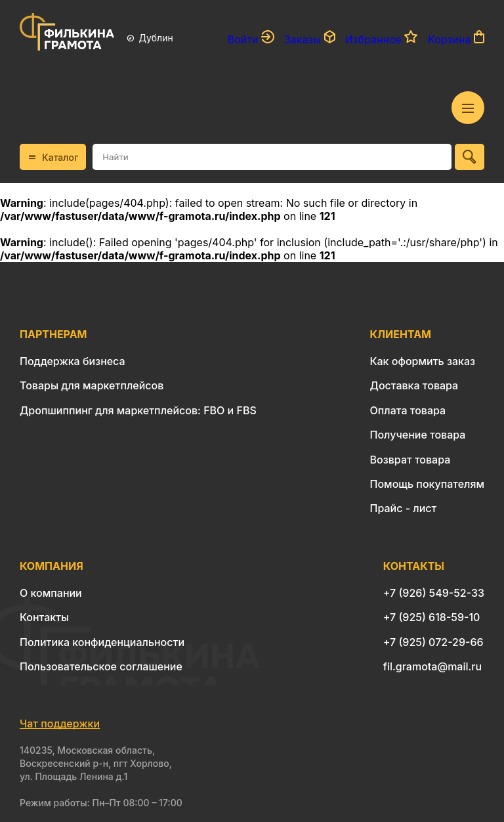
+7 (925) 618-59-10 (432, 617)
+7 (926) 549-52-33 (434, 593)
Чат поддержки (60, 724)
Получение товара (418, 435)
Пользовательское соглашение (101, 666)
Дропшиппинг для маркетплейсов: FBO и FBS (138, 410)
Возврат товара (410, 460)
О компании (51, 593)
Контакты (44, 617)
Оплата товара (408, 410)
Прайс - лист (404, 508)
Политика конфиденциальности (102, 642)
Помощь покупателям (427, 484)
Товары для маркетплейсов (92, 385)
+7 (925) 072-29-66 (433, 642)
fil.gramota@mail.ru (432, 666)
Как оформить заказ (423, 361)
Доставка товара (414, 385)
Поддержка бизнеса (73, 361)
